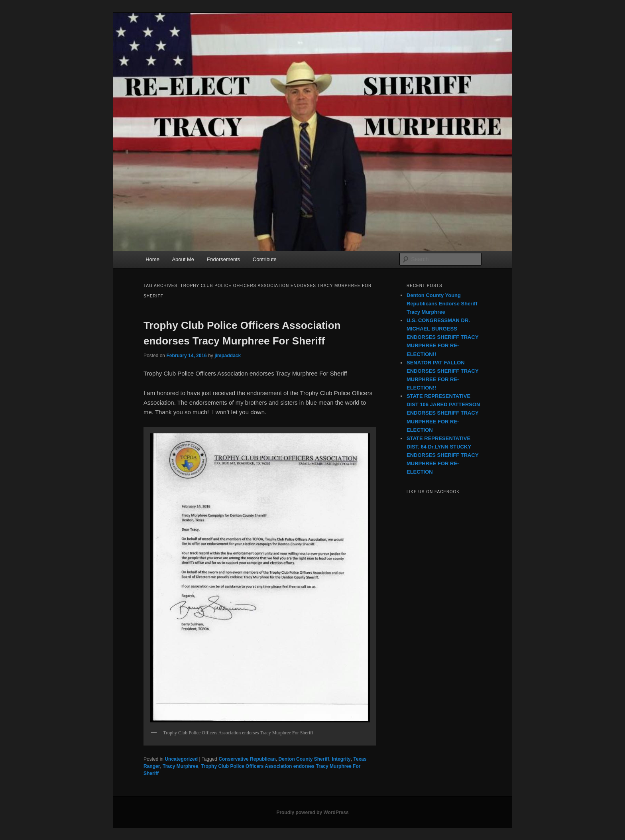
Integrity (341, 759)
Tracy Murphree (180, 766)
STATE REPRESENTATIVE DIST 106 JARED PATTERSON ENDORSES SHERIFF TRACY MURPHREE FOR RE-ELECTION (443, 413)
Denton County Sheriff (304, 759)
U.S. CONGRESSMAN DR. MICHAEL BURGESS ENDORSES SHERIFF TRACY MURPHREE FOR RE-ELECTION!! (442, 337)
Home (152, 259)
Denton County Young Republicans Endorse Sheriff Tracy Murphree (442, 304)
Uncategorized (181, 759)
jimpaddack (228, 356)
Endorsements (224, 259)
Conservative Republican (247, 759)
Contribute (265, 259)
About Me (183, 259)
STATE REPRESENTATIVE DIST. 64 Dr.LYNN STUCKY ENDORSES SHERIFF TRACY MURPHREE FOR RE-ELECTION (442, 455)
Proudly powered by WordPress (312, 812)
